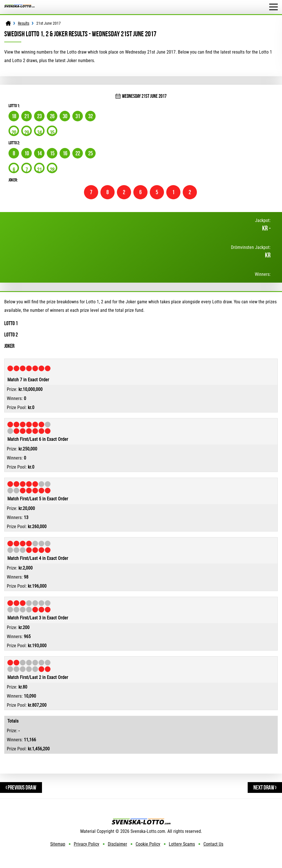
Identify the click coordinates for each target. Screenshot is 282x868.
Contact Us (213, 844)
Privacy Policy (87, 844)
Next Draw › (265, 787)
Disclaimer (117, 844)
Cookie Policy (148, 844)
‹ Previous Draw (21, 787)
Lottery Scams (182, 844)
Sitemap (58, 844)
